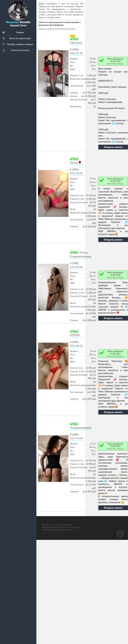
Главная (13, 32)
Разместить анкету (16, 50)
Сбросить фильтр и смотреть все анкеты (57, 28)
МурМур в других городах (18, 44)
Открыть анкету (113, 147)
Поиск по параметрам (17, 38)
